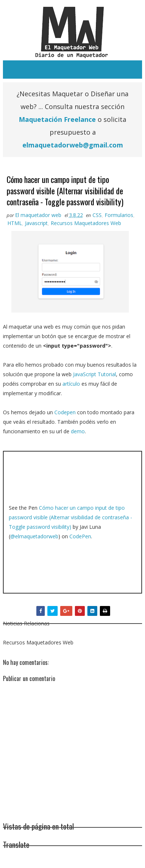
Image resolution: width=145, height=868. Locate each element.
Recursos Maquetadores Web (86, 223)
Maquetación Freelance (57, 119)
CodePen (80, 536)
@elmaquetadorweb (34, 536)
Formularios (119, 215)
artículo (71, 384)
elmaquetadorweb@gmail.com (73, 145)
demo (78, 431)
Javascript (36, 223)
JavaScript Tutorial (95, 374)
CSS (97, 215)
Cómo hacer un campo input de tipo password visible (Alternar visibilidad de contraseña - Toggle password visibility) (70, 517)
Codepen (65, 412)
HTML (15, 223)
